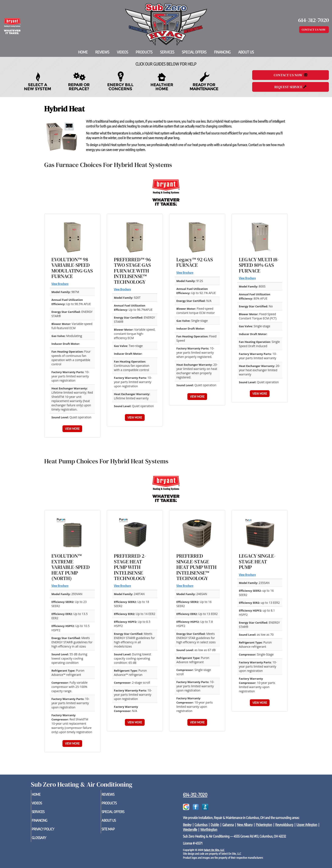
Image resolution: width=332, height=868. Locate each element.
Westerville (190, 830)
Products (144, 52)
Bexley (187, 825)
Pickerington (264, 825)
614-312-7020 (195, 795)
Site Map (115, 832)
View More (72, 429)
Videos (122, 52)
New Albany (245, 825)
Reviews (102, 52)
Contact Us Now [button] (314, 30)
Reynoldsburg (284, 825)
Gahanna (228, 825)
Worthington (209, 830)
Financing (222, 52)
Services (167, 52)
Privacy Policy (51, 832)
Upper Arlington (307, 825)
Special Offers (194, 52)
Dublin (215, 825)
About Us (246, 52)
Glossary (46, 841)
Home (83, 52)
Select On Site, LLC (214, 850)
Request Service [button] (290, 87)
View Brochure (60, 284)
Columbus (201, 825)
